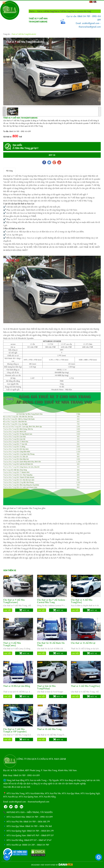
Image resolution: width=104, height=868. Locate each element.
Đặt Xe (52, 155)
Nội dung (9, 171)
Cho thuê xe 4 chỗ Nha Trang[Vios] (82, 601)
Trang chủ (6, 34)
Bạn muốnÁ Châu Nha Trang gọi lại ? (26, 146)
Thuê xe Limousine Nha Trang (81, 11)
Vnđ (20, 137)
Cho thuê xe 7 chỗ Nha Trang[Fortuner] (14, 601)
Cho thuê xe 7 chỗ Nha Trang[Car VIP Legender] (15, 730)
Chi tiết (8, 610)
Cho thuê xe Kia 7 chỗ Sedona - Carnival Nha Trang (52, 601)
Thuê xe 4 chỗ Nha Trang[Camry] (12, 644)
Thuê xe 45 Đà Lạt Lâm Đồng (17, 686)
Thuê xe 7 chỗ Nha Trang (62, 11)
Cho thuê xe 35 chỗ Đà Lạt (83, 643)
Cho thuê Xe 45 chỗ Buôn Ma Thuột (51, 644)
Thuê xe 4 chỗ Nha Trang (45, 11)
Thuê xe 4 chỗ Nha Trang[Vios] (86, 686)
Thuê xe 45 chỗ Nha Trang (49, 729)
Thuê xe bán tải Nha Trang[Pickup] (46, 687)
